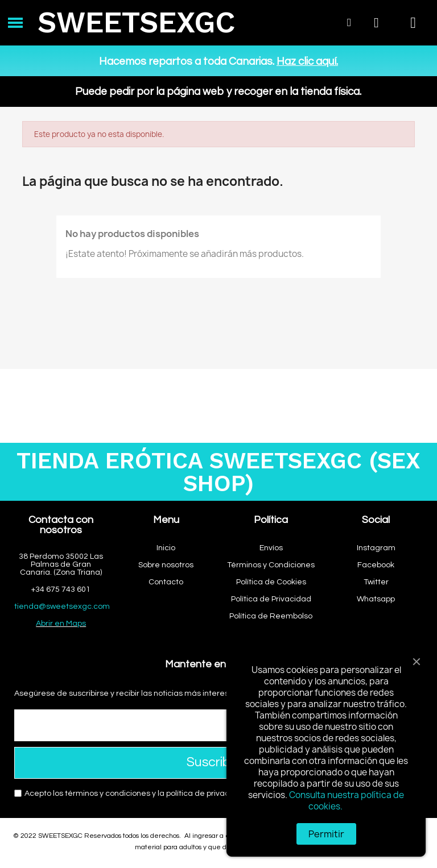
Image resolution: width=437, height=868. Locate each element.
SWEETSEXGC (136, 22)
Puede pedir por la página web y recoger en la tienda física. (218, 92)
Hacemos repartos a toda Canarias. (218, 61)
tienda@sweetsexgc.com (62, 607)
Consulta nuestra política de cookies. (347, 801)
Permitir (326, 834)
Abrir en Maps (61, 624)
